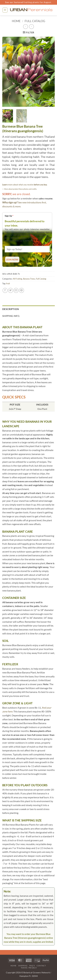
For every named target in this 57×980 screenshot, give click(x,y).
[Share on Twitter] (11, 290)
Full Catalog (35, 21)
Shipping (23, 966)
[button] (5, 10)
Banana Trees (29, 279)
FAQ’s (32, 966)
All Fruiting (17, 279)
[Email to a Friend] (16, 290)
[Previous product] (31, 27)
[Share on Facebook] (5, 290)
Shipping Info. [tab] (11, 316)
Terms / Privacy (29, 968)
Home (16, 21)
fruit (8, 283)
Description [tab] (11, 309)
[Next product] (25, 27)
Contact (41, 966)
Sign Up (9, 216)
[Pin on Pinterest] (22, 290)
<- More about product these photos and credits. (20, 189)
